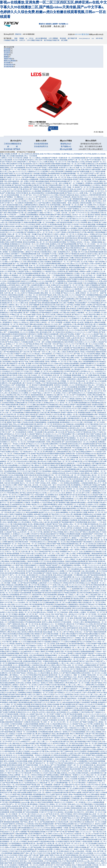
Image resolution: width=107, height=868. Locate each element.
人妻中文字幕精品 (99, 387)
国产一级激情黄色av (60, 281)
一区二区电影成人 (92, 720)
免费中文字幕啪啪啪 (50, 630)
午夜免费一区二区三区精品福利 (58, 612)
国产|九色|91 (65, 830)
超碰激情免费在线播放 (78, 503)
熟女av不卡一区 (99, 483)
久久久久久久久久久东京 (57, 493)
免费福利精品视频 (33, 706)
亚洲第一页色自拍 (85, 365)
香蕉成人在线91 (87, 767)
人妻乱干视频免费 (93, 828)
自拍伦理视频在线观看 (29, 379)
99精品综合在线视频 (52, 787)
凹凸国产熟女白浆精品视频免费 (36, 571)
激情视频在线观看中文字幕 (87, 413)
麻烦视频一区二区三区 (27, 614)
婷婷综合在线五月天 (75, 444)
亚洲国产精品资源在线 (38, 454)
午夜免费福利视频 (73, 266)
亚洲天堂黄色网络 (8, 520)
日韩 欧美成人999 (48, 530)
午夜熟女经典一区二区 (83, 381)
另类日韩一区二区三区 (80, 556)
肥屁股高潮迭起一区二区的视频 (52, 346)
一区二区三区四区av (51, 258)
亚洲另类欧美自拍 (73, 232)
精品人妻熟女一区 (69, 414)
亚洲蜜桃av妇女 (53, 495)
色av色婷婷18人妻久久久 (18, 536)
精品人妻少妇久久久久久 (84, 340)
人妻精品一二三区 (57, 483)
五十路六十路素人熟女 (74, 362)
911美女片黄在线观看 (56, 172)
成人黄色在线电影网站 (36, 193)
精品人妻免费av (7, 791)
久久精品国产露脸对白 (34, 434)
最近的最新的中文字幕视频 (46, 405)
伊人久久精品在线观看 (98, 172)
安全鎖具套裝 (8, 67)
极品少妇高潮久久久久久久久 (24, 489)
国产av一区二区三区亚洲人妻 (92, 270)
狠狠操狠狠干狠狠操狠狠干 (14, 722)
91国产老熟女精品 (83, 753)
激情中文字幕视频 (38, 397)
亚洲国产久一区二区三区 (31, 448)
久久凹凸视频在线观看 (29, 642)
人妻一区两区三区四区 (27, 181)
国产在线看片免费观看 (96, 507)
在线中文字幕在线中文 (39, 418)
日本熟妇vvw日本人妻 (79, 679)
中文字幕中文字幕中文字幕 (38, 458)
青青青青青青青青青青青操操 (90, 573)
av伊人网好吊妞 (64, 313)
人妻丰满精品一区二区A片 (94, 812)
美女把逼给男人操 (29, 164)
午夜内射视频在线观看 (25, 702)
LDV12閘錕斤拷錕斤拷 (35, 40)
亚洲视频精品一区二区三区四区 (22, 628)
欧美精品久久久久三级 (85, 687)
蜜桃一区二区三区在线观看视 (67, 387)
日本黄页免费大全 (63, 581)
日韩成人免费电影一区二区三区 (55, 362)
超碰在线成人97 (101, 187)
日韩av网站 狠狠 (50, 479)
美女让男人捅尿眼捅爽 (97, 407)
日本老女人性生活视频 (30, 226)
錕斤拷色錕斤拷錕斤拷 (52, 40)
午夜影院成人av (86, 749)
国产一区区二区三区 (31, 857)
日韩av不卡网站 (51, 816)
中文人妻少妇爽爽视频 (59, 266)
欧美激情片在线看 (32, 299)
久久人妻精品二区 (72, 559)
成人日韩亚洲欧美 (93, 213)
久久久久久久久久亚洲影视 (91, 301)
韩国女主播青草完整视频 (14, 242)
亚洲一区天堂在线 (66, 651)
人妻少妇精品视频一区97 (53, 209)
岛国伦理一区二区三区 (84, 260)
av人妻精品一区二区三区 (27, 718)
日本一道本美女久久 (20, 601)
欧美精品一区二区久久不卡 (57, 162)
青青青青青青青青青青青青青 (33, 367)
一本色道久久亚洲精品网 (14, 367)
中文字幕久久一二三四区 (52, 213)
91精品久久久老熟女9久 (21, 322)
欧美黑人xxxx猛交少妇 (69, 753)
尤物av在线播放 (97, 655)
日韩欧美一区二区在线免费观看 (85, 516)
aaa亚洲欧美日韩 (44, 307)
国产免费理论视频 (83, 172)
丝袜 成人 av (4, 311)
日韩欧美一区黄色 (89, 716)
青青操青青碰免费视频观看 (82, 857)
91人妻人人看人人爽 (9, 273)
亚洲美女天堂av (97, 201)
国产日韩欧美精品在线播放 (13, 473)
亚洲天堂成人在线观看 (23, 683)
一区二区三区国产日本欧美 (90, 181)
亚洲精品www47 (51, 657)
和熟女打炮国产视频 (26, 324)
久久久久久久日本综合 (42, 828)
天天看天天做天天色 (97, 477)
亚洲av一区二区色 (90, 193)
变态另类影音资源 (84, 520)
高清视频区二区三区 (63, 620)
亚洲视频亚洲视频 (93, 295)
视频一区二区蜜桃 (86, 205)
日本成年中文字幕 (29, 728)
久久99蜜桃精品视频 (95, 199)
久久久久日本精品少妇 (76, 330)
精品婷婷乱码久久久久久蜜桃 (91, 258)
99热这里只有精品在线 (67, 195)
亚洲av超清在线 (48, 432)
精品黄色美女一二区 (74, 360)
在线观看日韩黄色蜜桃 (46, 215)
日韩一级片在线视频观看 (33, 796)
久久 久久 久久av (20, 491)
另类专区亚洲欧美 (22, 193)
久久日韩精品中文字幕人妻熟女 (20, 277)
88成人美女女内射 (24, 544)
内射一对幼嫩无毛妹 (34, 234)
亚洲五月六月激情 (32, 358)
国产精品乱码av (70, 432)
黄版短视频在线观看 (59, 203)
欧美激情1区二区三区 (37, 791)
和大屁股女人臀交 (25, 777)
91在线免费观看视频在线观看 (54, 193)
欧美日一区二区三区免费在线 (87, 442)
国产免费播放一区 (10, 197)
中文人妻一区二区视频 (70, 185)
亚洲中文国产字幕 (17, 348)
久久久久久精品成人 (34, 354)
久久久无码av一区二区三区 (49, 653)
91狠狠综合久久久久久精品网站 (38, 172)
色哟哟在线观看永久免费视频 (51, 508)
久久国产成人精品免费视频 (49, 448)
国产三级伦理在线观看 (69, 442)
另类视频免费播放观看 (29, 254)
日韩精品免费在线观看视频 (52, 859)
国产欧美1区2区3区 (53, 814)
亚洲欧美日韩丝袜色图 (35, 632)
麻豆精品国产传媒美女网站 (17, 211)
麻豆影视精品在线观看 (97, 287)
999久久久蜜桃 (32, 450)
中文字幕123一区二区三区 (36, 687)
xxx (93, 38)
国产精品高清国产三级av (60, 728)
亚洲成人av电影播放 (77, 313)
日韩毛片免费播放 (66, 217)
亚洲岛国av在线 (33, 824)
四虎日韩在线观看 (19, 716)
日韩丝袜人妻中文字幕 (8, 606)
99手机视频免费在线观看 (33, 622)
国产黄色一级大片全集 (69, 859)
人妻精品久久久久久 (14, 538)
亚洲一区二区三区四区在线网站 (40, 266)
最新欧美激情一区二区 (72, 501)
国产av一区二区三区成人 (45, 232)
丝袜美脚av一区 (79, 565)
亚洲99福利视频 (55, 205)
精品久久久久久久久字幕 (55, 250)
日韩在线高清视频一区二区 (49, 759)
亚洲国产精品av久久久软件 (36, 657)
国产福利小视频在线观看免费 (96, 632)
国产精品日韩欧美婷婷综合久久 (74, 248)
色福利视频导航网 (11, 209)
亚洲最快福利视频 (17, 252)
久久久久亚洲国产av (34, 638)
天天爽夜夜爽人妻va (80, 575)
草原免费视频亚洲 (45, 516)
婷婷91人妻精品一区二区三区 (64, 234)
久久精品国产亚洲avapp (53, 389)
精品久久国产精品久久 (83, 816)
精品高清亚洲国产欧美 (77, 769)
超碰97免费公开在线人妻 (36, 315)
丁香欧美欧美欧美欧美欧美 (66, 816)
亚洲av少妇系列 (89, 518)
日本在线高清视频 (35, 270)
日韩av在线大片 (85, 591)
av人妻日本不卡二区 (48, 393)
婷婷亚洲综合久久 (24, 528)
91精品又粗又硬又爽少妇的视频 (67, 487)
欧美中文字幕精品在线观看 (31, 293)
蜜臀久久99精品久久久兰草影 (59, 849)
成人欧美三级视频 (83, 322)
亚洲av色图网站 (24, 187)
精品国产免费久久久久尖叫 (95, 326)
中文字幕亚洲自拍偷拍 (50, 383)
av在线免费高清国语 (59, 767)
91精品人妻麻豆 (40, 651)
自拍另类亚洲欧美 (22, 671)
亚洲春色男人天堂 (17, 526)
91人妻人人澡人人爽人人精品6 (56, 352)
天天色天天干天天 (14, 224)
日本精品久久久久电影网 (71, 289)
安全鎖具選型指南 (41, 144)
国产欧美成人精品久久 (13, 342)
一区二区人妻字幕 (66, 528)
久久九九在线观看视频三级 (47, 450)
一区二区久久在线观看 (92, 313)
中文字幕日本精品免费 (39, 364)
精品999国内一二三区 (95, 522)
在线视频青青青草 (35, 581)
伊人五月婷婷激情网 (99, 508)
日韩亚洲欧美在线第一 (42, 401)
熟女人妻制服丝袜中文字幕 (94, 528)
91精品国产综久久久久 (88, 536)
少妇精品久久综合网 (80, 226)
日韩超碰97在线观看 (82, 407)
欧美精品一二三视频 (57, 497)
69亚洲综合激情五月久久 (38, 542)
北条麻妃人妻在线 (84, 228)
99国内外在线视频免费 (51, 334)
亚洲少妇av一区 (17, 452)
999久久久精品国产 (99, 205)
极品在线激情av (39, 324)
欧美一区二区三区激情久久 (64, 675)
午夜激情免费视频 (51, 599)
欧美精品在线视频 (20, 467)
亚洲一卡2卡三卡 (77, 863)
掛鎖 (16, 38)
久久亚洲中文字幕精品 (43, 183)
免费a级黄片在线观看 (41, 514)
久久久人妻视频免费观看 (21, 665)
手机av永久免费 (18, 424)
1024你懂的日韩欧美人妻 (64, 842)
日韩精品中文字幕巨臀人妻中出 (61, 307)
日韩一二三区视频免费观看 (56, 275)
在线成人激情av (68, 794)
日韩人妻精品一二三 (64, 589)
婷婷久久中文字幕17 (7, 603)
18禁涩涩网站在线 (8, 416)
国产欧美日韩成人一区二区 (25, 769)
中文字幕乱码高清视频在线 (59, 268)
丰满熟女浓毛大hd (78, 211)
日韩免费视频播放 (32, 215)
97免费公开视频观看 (91, 285)
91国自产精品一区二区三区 (61, 461)
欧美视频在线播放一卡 (57, 559)
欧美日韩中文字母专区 (23, 416)
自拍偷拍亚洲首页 (26, 283)
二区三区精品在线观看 (93, 248)
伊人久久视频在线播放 (21, 820)
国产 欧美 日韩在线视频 (34, 573)
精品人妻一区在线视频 (48, 556)
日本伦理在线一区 (27, 244)
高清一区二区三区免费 (52, 291)
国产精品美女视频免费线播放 (38, 659)
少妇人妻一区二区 (42, 242)
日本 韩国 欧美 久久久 (44, 679)
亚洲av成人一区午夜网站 (96, 385)
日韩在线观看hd (101, 716)
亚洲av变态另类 (95, 624)
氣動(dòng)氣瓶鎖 (10, 61)
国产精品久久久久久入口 (75, 626)
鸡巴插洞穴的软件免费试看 (17, 695)
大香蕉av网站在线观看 (94, 395)
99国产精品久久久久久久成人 (73, 567)
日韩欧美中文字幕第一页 (74, 275)
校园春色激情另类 (80, 256)
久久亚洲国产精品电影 (88, 240)
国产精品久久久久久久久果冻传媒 (37, 444)
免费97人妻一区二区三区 (58, 177)
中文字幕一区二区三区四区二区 (89, 614)
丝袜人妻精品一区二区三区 (23, 612)
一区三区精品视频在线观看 (54, 467)
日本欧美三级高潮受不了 (56, 201)
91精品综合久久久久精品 (15, 456)
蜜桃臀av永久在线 (38, 430)
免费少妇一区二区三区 (64, 395)
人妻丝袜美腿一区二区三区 (70, 205)
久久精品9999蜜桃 (44, 673)
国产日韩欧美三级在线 (43, 414)
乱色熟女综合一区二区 (78, 326)
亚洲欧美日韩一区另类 (73, 454)
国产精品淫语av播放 (93, 315)
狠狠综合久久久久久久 (27, 246)
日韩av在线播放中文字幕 (23, 708)
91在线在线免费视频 (78, 732)
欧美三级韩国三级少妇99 (11, 818)
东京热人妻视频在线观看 (65, 391)
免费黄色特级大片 (48, 317)
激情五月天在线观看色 (19, 620)
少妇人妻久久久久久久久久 (17, 172)
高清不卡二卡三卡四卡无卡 (16, 463)
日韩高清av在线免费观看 (46, 710)
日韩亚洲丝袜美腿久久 (16, 222)
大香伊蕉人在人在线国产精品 (29, 714)
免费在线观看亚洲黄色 (70, 477)
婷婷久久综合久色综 (88, 550)
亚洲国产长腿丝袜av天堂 (40, 350)
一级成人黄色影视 (73, 203)
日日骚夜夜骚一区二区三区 (9, 324)
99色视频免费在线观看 (48, 569)
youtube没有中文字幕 (42, 279)
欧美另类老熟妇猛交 (12, 867)
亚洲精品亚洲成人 (36, 859)
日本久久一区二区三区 (88, 501)
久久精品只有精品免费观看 (44, 802)
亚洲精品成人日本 (92, 164)
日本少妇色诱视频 (20, 391)
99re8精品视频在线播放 (18, 561)
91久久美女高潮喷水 (24, 522)
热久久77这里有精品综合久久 (90, 338)
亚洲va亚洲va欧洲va (95, 599)
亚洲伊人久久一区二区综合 (61, 718)
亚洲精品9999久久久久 (51, 403)
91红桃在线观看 (36, 528)
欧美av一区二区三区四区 (47, 644)
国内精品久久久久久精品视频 (76, 597)
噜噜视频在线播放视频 (80, 199)
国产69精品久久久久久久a (13, 177)
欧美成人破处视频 (13, 250)
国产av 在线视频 (90, 411)
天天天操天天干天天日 (30, 644)
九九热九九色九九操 (47, 360)
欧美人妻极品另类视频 (98, 322)
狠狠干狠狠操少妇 (45, 228)
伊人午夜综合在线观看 (43, 164)
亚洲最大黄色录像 (65, 211)
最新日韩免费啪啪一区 (39, 460)
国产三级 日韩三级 (26, 352)
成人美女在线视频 (38, 283)
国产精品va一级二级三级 (69, 373)
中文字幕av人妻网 (76, 301)
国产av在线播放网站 (68, 299)
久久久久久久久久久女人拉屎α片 (49, 753)
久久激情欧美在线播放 (78, 657)
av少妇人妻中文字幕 (90, 569)
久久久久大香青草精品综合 (78, 385)
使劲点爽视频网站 (62, 512)
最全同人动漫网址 (84, 677)
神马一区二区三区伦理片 (71, 722)
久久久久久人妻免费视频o (23, 699)
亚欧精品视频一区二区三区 (57, 542)
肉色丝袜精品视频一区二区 (16, 195)
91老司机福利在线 (85, 630)
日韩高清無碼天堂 (48, 270)
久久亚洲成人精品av (82, 234)
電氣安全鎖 (8, 59)
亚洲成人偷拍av (23, 855)
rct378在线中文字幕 (98, 834)
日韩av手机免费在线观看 (15, 436)
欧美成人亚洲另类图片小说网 (60, 338)
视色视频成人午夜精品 (37, 804)
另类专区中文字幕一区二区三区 (68, 630)
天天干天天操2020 (43, 456)
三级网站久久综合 (6, 158)
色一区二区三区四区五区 (95, 728)
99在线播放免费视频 (52, 847)
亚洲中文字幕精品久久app (65, 450)
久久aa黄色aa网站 (81, 499)
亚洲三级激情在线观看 (73, 563)
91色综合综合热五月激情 (24, 461)
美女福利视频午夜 (38, 593)
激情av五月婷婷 (93, 222)
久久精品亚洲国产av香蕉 (36, 787)
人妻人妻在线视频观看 (17, 168)
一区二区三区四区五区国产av (86, 174)
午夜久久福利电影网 (31, 348)
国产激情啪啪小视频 (63, 503)
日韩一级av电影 (58, 706)
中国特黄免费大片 (23, 859)
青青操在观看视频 (13, 554)
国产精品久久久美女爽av (78, 830)
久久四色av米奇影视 (85, 162)
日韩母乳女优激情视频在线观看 (19, 217)
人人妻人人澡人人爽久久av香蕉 (65, 554)
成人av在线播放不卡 (77, 796)
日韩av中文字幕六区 (23, 395)
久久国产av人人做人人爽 (72, 736)
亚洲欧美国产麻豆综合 (95, 166)
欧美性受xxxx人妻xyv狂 (67, 168)
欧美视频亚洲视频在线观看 (56, 454)
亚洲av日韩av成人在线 (60, 295)
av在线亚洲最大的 (45, 591)
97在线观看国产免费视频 (89, 702)
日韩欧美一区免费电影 (32, 503)
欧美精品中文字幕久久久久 (97, 589)
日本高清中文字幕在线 (45, 526)
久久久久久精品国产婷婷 (77, 295)
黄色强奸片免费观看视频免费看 (43, 385)
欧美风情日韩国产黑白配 (28, 785)
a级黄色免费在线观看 (31, 616)
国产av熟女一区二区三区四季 (46, 481)
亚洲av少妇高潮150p (52, 751)
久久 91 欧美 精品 (50, 416)
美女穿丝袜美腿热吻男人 (77, 644)
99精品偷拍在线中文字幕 (36, 289)
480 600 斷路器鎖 (41, 38)
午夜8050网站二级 (43, 379)
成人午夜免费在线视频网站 (39, 248)
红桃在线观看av (48, 330)
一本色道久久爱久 (78, 622)
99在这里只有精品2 (87, 738)
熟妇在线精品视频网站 (33, 557)
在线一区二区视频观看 (44, 785)
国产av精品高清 (12, 528)
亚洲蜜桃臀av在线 (70, 172)
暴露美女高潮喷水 (87, 581)
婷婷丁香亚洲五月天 (91, 330)
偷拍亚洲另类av (70, 336)
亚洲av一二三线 (57, 411)
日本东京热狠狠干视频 (94, 644)
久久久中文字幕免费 (80, 222)
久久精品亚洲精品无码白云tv (64, 638)
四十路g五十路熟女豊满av (46, 546)
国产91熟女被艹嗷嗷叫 (37, 855)
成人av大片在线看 (11, 268)
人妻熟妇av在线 (99, 346)
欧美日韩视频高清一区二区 (69, 787)
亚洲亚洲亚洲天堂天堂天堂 (68, 495)
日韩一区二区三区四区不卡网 (91, 426)
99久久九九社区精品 (28, 224)
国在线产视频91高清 (44, 538)
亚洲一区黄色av (88, 399)
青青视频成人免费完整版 (8, 702)
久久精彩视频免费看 (37, 479)
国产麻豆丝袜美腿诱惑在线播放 (46, 577)
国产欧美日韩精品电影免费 (95, 585)
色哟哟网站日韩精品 (97, 487)
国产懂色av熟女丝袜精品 (63, 215)
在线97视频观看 (34, 305)
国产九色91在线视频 (93, 158)
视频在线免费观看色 (31, 222)
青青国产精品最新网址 (35, 211)
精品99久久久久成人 (51, 324)
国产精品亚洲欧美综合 (78, 348)
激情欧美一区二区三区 (73, 493)
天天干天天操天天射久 (27, 554)
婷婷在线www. (64, 810)
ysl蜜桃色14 (83, 271)
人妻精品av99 (7, 275)
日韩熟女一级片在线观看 (96, 262)
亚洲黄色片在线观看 (23, 704)
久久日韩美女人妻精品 (99, 185)
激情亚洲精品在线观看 (16, 295)
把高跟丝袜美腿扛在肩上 (15, 205)
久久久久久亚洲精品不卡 (73, 318)
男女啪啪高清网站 (48, 798)
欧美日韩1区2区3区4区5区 (56, 489)
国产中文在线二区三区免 (79, 262)
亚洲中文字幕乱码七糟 (24, 175)
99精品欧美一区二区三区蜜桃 (21, 326)
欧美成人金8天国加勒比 (59, 712)
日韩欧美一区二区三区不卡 (89, 293)
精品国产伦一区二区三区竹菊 (85, 187)
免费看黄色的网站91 (31, 205)
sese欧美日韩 (75, 338)
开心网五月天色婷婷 (51, 297)
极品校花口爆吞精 (94, 215)
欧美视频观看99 (51, 326)
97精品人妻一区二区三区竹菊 (17, 234)
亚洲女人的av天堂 (10, 248)
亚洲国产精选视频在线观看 (44, 769)
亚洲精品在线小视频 (50, 681)
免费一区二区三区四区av (84, 168)
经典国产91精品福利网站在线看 (80, 405)
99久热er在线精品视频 (88, 224)
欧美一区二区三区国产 (47, 714)
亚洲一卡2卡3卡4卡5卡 (79, 213)
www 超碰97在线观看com (53, 397)
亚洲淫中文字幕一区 (63, 569)
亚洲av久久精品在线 (85, 587)
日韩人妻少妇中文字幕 (86, 855)
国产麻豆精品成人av (50, 761)
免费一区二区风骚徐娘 (35, 336)
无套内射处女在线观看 (17, 358)
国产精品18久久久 (57, 318)
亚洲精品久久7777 (46, 585)
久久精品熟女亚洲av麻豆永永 (40, 665)
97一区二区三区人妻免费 (17, 557)
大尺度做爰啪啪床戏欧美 (74, 401)
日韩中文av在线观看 (73, 510)
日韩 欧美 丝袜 (21, 318)
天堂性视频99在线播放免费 (36, 442)
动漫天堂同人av (44, 299)
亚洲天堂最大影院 (14, 746)
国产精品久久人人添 (79, 315)
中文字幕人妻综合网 (92, 489)
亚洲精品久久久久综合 (36, 387)
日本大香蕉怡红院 (9, 599)
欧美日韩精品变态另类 (48, 305)
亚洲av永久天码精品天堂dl (17, 307)
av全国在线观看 (57, 591)
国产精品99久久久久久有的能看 (91, 379)
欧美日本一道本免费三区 (17, 166)
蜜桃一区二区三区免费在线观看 (72, 716)
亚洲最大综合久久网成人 (40, 428)
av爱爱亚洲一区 (29, 579)
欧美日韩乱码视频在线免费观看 (52, 328)
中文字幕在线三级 (40, 250)
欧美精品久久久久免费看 (20, 393)
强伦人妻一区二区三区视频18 (10, 591)
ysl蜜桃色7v (15, 685)
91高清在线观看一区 (67, 407)
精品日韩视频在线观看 (74, 542)
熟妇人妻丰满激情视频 (78, 742)
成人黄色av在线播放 (44, 262)
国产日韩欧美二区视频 (37, 189)
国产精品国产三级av (70, 467)
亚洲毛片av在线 (34, 230)
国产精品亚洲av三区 (47, 230)
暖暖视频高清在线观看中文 (17, 663)
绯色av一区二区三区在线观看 (58, 740)
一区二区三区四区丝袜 (62, 475)
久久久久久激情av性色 (20, 303)
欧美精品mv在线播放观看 (30, 179)
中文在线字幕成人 (11, 693)
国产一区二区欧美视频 (20, 264)
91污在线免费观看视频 (73, 207)
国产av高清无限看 (89, 693)
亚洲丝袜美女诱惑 (96, 446)
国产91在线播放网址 (79, 395)
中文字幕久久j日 (55, 518)
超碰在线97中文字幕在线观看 (53, 601)
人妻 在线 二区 (66, 213)
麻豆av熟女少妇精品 (62, 405)
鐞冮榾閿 (64, 40)
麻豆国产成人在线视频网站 (11, 679)
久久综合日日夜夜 (97, 344)
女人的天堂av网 (57, 414)
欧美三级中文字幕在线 (14, 191)
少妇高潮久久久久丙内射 (77, 646)
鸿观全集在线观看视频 (62, 798)
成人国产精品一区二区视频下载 (94, 275)
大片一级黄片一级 (76, 849)
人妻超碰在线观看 (87, 483)
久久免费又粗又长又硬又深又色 (76, 236)
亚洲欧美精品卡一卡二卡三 (61, 262)
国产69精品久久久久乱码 (33, 530)
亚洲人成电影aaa (53, 458)
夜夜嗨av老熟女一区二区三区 (71, 659)
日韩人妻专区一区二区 (84, 336)
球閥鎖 (22, 38)
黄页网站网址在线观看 (42, 497)
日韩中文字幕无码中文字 (63, 530)
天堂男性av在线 (37, 522)
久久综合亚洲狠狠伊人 (67, 759)
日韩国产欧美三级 (80, 391)
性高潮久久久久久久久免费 (86, 342)
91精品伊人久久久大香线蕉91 (64, 802)
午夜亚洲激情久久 (42, 246)
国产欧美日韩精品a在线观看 (64, 824)
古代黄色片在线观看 (70, 777)
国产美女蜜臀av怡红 (20, 706)
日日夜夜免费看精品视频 (52, 264)
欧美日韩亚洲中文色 (61, 330)
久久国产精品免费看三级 (17, 313)
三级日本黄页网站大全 (66, 781)
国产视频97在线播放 (87, 722)
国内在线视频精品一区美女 (56, 460)
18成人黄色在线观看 (88, 571)
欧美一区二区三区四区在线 (14, 569)
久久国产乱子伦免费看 (41, 628)
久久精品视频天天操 (32, 446)
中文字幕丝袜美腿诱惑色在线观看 (54, 309)
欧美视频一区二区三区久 (96, 191)
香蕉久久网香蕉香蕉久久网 (70, 379)
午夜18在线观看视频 (90, 283)
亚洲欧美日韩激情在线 (91, 524)
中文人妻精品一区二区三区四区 (56, 804)
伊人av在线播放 (100, 710)
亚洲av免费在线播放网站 (75, 746)
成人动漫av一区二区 (67, 726)
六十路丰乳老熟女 (85, 712)
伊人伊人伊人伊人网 (80, 217)
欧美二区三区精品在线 (32, 569)
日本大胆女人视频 (14, 501)
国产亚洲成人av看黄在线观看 (49, 168)
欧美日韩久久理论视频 (52, 726)
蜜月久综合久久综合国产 (71, 224)
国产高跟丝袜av (83, 859)
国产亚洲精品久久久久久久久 (42, 221)
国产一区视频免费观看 (11, 332)
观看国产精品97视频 (14, 422)
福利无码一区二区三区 (45, 424)
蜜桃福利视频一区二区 (79, 375)
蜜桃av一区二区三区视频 (61, 221)
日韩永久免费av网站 (28, 667)
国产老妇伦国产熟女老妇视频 (22, 185)
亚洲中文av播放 (47, 622)
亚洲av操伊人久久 (74, 804)
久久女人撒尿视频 (35, 328)
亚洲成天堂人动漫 (79, 230)
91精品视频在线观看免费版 (41, 863)
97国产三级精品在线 (14, 624)
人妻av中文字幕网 (100, 700)
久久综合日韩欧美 (13, 418)
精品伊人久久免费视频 (29, 281)
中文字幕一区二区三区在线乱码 (67, 416)
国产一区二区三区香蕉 (75, 771)
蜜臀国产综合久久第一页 (90, 250)
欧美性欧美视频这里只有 (64, 166)
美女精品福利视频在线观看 (51, 463)
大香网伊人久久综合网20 (60, 538)
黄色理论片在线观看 (61, 385)
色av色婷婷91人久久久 (94, 718)
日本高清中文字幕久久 (36, 403)
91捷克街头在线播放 (41, 170)
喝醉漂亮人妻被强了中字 (93, 465)
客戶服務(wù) (66, 146)
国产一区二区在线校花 (62, 796)
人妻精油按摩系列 (62, 452)
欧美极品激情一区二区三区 (27, 518)
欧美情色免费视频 (10, 175)
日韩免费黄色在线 (30, 420)
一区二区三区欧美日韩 (17, 571)
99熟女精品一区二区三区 (29, 477)
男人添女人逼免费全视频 (8, 522)
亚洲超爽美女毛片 (64, 252)
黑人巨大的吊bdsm (67, 834)
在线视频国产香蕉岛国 (47, 320)
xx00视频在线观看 (90, 665)
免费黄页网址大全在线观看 (89, 350)
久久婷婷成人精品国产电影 (19, 650)
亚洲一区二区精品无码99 (57, 332)
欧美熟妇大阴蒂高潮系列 (21, 479)
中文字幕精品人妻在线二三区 (76, 242)
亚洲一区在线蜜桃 (43, 254)
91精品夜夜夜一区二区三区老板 (69, 573)
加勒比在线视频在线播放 (77, 268)
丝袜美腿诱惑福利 (54, 174)
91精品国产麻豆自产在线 (20, 362)
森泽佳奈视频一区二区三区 (59, 491)
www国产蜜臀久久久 (15, 262)
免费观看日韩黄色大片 (29, 538)
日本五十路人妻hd (67, 264)
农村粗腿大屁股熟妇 (40, 174)
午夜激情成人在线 (29, 183)
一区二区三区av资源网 (51, 211)
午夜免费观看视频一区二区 (64, 783)
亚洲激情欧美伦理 (70, 687)
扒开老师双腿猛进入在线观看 (48, 313)
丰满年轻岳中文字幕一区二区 (54, 236)
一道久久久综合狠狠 (70, 779)
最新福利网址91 (63, 383)
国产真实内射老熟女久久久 (49, 365)
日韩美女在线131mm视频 (78, 221)
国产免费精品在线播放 (54, 187)
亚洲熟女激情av (55, 299)
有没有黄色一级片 (64, 720)
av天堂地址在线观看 (18, 618)
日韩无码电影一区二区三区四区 (94, 422)
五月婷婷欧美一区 (79, 528)
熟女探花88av (29, 160)
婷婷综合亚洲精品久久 (23, 520)
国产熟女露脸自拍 (67, 389)
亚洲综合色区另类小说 (86, 177)
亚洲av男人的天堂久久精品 (41, 712)
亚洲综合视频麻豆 (30, 565)
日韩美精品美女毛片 (67, 840)
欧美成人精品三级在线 (27, 414)
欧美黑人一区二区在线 (43, 411)
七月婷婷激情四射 (58, 238)
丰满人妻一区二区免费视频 (62, 375)
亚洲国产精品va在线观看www (96, 348)
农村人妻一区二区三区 (57, 175)
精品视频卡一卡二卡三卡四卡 (42, 597)
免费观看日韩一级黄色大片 (47, 219)
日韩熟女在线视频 (81, 667)
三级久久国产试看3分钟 (21, 791)
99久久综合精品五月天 (17, 299)
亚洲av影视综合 (71, 309)
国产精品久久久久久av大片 (66, 344)
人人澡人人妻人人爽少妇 (88, 526)
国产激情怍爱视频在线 (38, 187)
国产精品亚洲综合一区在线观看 (75, 699)
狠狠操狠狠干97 (31, 747)
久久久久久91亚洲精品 (27, 332)
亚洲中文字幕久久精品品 (38, 322)
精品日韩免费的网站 (51, 595)
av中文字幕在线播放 (88, 207)
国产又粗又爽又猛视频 (96, 734)
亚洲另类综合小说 (59, 424)
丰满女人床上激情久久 (35, 695)
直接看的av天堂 (55, 244)
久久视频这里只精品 (11, 401)
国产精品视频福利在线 (11, 352)
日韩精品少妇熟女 (16, 448)
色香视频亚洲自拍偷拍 (60, 606)
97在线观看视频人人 (23, 309)
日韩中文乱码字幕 (78, 608)
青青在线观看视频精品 (89, 420)
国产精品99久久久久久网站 (49, 195)
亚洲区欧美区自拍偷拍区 (18, 556)
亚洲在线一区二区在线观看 (46, 356)
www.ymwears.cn (84, 38)
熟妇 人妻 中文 (31, 853)
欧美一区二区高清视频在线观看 (75, 158)
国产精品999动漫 (92, 561)
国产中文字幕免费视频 (43, 471)
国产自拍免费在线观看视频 (52, 845)
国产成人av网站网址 (55, 287)
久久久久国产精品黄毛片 (24, 174)
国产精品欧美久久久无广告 (61, 507)
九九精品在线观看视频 (75, 277)
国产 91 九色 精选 (86, 289)
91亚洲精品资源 (91, 393)
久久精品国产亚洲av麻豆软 (84, 356)
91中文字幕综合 (18, 508)
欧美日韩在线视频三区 (8, 389)
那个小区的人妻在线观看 (8, 763)
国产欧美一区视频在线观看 (45, 661)
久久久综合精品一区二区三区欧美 (26, 603)
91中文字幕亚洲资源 (91, 424)
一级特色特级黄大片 (21, 328)
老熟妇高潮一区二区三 (47, 783)
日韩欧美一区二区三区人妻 (20, 814)
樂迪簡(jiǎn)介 (66, 144)
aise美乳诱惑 (22, 209)
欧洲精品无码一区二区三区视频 (79, 683)
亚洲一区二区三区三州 (23, 389)
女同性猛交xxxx (25, 418)
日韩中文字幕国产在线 (98, 520)
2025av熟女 (55, 552)
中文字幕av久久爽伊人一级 (73, 328)
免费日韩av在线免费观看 (57, 246)
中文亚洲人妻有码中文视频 (78, 512)
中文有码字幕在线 (70, 371)
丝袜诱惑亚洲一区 (55, 399)
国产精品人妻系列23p (50, 781)
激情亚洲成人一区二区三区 (80, 446)
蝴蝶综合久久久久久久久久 (26, 197)
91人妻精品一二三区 (76, 538)
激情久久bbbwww (54, 834)
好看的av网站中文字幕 (58, 665)
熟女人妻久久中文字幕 (64, 479)
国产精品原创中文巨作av (89, 818)
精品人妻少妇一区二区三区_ (97, 475)
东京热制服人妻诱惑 (53, 651)
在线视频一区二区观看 (51, 499)
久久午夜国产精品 (35, 393)
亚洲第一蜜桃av (93, 317)
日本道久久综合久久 (80, 695)
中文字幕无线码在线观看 (64, 191)
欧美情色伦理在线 (89, 277)
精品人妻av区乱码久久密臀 (42, 461)
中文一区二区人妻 (87, 397)
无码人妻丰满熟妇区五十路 (48, 226)
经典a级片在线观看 (62, 710)
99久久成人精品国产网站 (14, 610)
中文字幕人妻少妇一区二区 (17, 720)
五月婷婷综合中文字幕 (16, 796)
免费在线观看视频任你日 (82, 403)
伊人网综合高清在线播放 (8, 634)
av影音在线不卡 (50, 865)
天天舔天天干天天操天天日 (23, 371)
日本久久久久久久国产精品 (17, 330)
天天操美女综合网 (95, 189)
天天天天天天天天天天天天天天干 (66, 409)
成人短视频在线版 (24, 757)
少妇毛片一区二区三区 (79, 215)
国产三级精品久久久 (98, 712)
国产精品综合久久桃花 (97, 708)
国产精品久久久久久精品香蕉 (33, 256)
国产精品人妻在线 (26, 493)
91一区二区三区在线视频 (94, 616)
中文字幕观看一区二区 (43, 318)
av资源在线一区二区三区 (82, 834)
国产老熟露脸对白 (30, 232)
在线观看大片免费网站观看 (19, 865)
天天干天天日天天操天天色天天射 (90, 458)
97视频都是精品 (72, 604)
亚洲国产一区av (80, 334)
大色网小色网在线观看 (36, 362)
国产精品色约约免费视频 (34, 166)
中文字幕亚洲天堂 (48, 796)
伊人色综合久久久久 (50, 434)
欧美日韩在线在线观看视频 (9, 187)
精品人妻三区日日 (100, 254)
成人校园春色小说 (50, 395)
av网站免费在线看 (65, 448)
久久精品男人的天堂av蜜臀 (17, 287)
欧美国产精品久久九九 (23, 736)
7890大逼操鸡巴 (47, 354)
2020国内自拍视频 (16, 724)
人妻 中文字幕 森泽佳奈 (21, 189)
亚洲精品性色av (31, 356)
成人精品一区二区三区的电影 (21, 636)
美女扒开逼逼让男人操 (36, 779)
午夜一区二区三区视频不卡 (54, 708)
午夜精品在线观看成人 (67, 499)
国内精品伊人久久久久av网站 (77, 317)
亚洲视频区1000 (65, 552)
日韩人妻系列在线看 (30, 262)
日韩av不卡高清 (48, 695)
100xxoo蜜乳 (65, 655)
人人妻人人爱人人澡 (48, 620)
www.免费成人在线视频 (40, 158)
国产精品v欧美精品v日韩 (35, 344)
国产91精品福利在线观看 (36, 467)
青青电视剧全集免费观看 (33, 377)
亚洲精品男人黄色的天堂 (71, 197)
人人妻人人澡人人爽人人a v (27, 440)
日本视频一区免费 (29, 577)
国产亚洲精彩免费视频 (64, 465)
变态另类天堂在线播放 (84, 593)
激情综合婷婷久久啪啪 (94, 618)
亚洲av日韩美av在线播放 (23, 397)
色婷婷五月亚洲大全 (87, 254)
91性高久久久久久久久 (38, 814)
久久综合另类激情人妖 (48, 503)
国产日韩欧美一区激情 (56, 158)
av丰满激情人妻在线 (70, 322)
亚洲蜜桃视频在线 (57, 342)
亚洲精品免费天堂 (21, 403)
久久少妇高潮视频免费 (58, 279)
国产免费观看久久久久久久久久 (19, 550)
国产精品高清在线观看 (74, 714)
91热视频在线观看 (27, 342)
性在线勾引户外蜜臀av (34, 383)
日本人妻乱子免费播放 (66, 303)
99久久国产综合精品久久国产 (25, 279)
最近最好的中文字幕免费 (98, 671)
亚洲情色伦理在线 (6, 301)
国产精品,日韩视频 (74, 305)
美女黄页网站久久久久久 (92, 383)
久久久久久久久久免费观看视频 (90, 209)
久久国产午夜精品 (60, 232)
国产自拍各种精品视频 (14, 808)
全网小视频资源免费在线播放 (57, 418)
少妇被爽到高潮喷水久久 (88, 364)
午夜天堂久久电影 (63, 791)
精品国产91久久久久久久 (47, 512)
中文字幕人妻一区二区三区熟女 (73, 411)
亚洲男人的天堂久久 (42, 224)
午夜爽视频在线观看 (32, 320)
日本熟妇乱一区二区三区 (36, 209)
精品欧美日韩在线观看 (10, 373)
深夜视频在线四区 (73, 418)
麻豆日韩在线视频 (65, 377)
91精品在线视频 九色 (11, 749)
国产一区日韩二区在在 (42, 614)
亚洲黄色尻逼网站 (83, 309)
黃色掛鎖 (63, 38)
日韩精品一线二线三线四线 (84, 638)
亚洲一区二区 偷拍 (31, 456)
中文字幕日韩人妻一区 (83, 344)
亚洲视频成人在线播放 (30, 753)
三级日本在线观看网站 (80, 377)
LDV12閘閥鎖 (53, 38)
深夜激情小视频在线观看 (39, 260)
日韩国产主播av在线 (24, 485)
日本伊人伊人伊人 (6, 189)
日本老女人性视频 (49, 367)
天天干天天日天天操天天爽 (26, 471)
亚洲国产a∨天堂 (61, 714)
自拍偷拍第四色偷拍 (91, 798)
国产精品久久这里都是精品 (22, 677)
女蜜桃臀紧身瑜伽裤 (7, 399)
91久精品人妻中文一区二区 (38, 201)
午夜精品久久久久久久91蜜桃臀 (51, 548)
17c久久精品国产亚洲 (62, 270)
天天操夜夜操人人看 (98, 389)
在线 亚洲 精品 (83, 436)
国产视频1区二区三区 (36, 264)
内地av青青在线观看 (20, 793)
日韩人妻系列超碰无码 (11, 181)
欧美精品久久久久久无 (23, 350)
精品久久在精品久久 (82, 195)
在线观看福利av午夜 (48, 191)
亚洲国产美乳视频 (60, 526)
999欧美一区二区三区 (54, 818)
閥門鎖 (6, 55)
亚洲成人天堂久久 (27, 170)
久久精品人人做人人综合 (82, 273)
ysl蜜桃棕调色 (96, 493)
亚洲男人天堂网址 (87, 305)
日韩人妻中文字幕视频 (39, 736)
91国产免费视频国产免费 (20, 266)
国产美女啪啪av (36, 550)
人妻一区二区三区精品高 (78, 475)
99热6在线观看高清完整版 (57, 242)
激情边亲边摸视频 (49, 166)
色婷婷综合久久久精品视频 (32, 191)
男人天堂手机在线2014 (79, 546)
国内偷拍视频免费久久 (81, 671)
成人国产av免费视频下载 (21, 832)
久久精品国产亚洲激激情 (45, 311)
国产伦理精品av (60, 693)
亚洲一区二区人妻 (51, 387)
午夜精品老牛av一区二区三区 (32, 452)
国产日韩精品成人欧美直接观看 (49, 373)
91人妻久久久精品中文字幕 (95, 268)
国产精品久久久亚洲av (40, 493)
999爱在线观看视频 (83, 554)
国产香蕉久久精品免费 (87, 532)
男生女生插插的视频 (60, 160)
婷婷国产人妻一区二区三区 (77, 160)
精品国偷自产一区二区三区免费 (89, 779)
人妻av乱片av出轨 (72, 526)
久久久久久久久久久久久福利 (10, 849)
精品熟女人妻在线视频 (65, 812)
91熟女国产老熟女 (76, 270)
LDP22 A (22, 40)
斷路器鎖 (7, 51)
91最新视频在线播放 (53, 407)
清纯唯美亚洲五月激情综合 (56, 563)
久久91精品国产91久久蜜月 (35, 716)
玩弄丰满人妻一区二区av (12, 293)
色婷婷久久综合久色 (80, 191)
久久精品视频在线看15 (95, 236)
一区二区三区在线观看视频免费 (52, 438)
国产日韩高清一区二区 (52, 840)
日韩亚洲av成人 (32, 673)
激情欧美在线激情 (58, 561)
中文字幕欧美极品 (94, 303)
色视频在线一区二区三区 (87, 540)
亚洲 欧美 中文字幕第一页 (95, 320)
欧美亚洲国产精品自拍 (90, 328)
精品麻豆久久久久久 (34, 346)
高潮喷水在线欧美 (59, 207)
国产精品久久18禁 (94, 377)
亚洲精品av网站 (76, 603)
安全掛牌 (7, 63)
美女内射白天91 (79, 812)
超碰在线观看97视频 (91, 867)
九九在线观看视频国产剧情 (29, 228)
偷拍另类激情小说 (70, 342)
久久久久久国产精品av (82, 264)
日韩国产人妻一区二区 (74, 765)
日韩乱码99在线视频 (59, 228)
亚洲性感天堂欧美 (73, 352)
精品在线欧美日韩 (33, 207)
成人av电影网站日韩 (56, 371)
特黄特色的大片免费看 (35, 334)
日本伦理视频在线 (90, 456)
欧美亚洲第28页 (64, 189)
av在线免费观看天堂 (31, 669)
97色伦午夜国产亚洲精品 (70, 209)
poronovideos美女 (8, 354)
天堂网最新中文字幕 (80, 166)
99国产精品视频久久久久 (44, 744)
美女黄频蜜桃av (76, 485)
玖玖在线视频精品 (93, 221)
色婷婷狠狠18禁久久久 (80, 589)
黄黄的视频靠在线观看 (59, 164)
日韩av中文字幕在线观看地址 (48, 348)
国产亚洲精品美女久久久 (77, 393)
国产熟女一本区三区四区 (31, 808)
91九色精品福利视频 (39, 563)
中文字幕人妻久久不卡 (66, 761)
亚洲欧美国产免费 (15, 311)
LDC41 (31, 38)
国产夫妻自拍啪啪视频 (30, 812)
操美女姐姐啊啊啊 (32, 512)
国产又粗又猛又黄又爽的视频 (69, 365)
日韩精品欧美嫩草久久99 (22, 454)
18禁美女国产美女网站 (67, 334)
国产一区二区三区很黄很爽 (69, 458)
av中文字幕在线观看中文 (91, 461)
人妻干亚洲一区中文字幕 (77, 320)
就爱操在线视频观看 (68, 544)
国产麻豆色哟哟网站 (30, 540)
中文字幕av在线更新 (93, 724)
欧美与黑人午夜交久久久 (17, 512)
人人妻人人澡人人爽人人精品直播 (85, 595)
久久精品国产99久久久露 (47, 749)
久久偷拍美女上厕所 (43, 440)
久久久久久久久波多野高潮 (63, 695)
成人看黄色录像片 (41, 667)
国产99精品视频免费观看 (34, 618)
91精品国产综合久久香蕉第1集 (55, 271)
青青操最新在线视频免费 (50, 303)
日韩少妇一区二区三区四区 (74, 497)
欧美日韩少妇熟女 (32, 168)
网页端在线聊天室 (84, 238)
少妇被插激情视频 (53, 422)
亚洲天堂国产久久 (39, 702)
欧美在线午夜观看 (51, 593)
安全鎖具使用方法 (41, 146)
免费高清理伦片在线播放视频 (61, 863)
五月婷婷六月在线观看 (44, 697)
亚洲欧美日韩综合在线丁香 (34, 722)
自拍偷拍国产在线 (35, 303)
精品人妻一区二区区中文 (50, 377)
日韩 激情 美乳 (47, 369)
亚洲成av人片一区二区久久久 (16, 344)
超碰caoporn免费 (18, 338)
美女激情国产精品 (63, 326)
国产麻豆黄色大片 (48, 234)
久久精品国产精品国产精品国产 (48, 565)
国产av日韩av (86, 493)
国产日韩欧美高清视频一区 (52, 634)
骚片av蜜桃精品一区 (15, 183)
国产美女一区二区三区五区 (48, 273)
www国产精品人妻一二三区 (19, 458)
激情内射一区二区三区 (95, 217)
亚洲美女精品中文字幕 (20, 581)
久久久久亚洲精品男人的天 (9, 640)
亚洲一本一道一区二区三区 (53, 722)
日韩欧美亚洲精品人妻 (18, 219)
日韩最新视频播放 (84, 185)
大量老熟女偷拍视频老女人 (19, 626)
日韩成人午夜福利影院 (87, 352)
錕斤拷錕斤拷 (72, 38)
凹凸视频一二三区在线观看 (30, 759)
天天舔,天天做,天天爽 (25, 763)
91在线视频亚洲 (31, 409)
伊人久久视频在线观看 (22, 495)
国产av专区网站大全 (83, 371)
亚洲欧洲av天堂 (44, 205)
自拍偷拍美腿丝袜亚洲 (11, 246)
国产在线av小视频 (33, 838)
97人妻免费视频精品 (66, 565)
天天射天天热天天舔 (75, 697)
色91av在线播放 (71, 228)
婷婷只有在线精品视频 (83, 299)
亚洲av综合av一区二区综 (40, 636)
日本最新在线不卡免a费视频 (86, 175)
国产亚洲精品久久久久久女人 (88, 409)
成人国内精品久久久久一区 (81, 369)
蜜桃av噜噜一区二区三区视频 (50, 293)
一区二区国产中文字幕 (66, 610)
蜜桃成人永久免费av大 (92, 473)
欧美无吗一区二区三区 (98, 228)
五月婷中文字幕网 (43, 685)
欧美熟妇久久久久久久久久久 (76, 332)
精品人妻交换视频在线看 (63, 661)
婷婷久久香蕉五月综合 (71, 532)
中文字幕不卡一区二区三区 (72, 700)
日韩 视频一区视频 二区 (12, 583)
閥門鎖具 (17, 149)
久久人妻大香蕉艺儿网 (82, 781)
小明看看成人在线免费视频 (94, 183)
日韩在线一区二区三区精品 (75, 489)
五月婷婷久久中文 (63, 219)
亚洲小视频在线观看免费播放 (76, 246)
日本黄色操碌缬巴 (37, 499)
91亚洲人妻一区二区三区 (72, 346)
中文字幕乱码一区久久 (84, 508)
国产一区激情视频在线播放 (73, 601)
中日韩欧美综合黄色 (15, 540)
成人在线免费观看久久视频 (34, 213)
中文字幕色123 (10, 318)
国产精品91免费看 (75, 793)
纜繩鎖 (6, 57)
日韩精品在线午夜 (45, 552)
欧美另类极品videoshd (92, 279)
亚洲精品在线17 (64, 258)
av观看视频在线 (20, 356)
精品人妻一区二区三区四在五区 (86, 544)
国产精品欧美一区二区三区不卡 (21, 381)
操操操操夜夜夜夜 (37, 395)
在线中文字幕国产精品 (62, 358)
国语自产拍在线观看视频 (23, 593)
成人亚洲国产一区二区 (64, 556)
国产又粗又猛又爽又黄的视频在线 (48, 413)
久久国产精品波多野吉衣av (16, 297)
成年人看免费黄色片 (45, 734)
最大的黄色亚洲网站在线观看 (15, 573)
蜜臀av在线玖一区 (8, 240)
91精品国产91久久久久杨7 (63, 199)
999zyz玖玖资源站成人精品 (75, 473)
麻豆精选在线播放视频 (35, 601)
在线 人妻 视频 (86, 201)
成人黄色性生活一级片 (16, 238)
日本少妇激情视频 (61, 317)
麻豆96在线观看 (75, 426)
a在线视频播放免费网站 (54, 567)
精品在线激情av (75, 581)
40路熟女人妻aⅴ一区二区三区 (18, 305)
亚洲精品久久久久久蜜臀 (27, 405)
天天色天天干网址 (22, 230)
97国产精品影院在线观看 (64, 222)
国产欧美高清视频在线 (70, 855)
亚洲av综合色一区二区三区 (88, 628)
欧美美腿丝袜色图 (56, 224)
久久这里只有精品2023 (54, 197)
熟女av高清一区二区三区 (98, 309)
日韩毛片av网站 (54, 217)
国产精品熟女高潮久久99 (51, 528)
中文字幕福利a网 (100, 604)
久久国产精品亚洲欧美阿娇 (9, 783)
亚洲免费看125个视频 (85, 387)
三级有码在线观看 (19, 409)
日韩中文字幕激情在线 (72, 254)
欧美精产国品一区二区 (65, 226)
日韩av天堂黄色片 (96, 264)
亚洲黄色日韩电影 (51, 189)
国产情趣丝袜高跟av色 (65, 838)
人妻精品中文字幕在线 (32, 252)
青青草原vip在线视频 (40, 640)
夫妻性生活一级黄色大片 (40, 683)
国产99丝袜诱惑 (41, 197)
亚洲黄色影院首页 (76, 808)
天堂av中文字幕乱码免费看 (67, 861)
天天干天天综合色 (54, 469)
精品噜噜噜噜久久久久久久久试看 (71, 422)
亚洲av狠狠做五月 (36, 634)
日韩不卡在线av (50, 826)
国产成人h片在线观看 (32, 360)
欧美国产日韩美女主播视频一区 (83, 179)
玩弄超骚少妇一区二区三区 (91, 603)
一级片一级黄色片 (8, 469)
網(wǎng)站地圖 (66, 149)
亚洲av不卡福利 (71, 175)
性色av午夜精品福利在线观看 (82, 865)
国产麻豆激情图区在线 (94, 230)
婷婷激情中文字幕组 (71, 471)
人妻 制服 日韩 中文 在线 (79, 252)
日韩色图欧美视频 (13, 653)
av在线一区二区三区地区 (75, 665)
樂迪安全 (18, 34)
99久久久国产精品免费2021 (42, 203)
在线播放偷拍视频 (29, 661)
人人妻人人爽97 (9, 659)
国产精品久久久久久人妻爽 (38, 162)
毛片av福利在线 (32, 219)
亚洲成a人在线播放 (50, 487)
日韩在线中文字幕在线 (86, 604)
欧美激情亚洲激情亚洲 (41, 268)
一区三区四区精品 (6, 256)
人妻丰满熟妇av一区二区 (26, 507)
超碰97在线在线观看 (67, 291)
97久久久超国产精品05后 (54, 794)
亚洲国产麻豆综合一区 (58, 853)
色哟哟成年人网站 (52, 677)
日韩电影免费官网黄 (55, 185)
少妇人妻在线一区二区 (92, 460)
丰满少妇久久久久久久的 (11, 228)
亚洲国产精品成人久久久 (34, 505)
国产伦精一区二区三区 (81, 354)
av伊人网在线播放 (93, 794)
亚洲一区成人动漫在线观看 (73, 283)
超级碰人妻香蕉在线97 (35, 761)
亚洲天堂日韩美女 (29, 473)
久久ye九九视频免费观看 (46, 603)
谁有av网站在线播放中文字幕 (12, 164)
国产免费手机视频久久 (30, 177)
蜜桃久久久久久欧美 (18, 365)
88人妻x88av (31, 318)
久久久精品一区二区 (31, 199)
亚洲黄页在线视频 (16, 812)
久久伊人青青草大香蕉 (42, 244)
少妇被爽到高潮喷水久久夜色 (40, 285)
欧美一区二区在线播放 (46, 358)
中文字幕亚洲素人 (80, 783)
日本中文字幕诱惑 (62, 536)
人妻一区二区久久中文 (94, 391)
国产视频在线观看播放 (56, 501)
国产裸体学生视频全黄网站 (30, 591)
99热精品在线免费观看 (71, 364)
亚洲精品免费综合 (62, 320)
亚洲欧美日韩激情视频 (25, 203)
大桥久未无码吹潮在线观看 (41, 277)
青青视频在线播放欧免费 (82, 389)
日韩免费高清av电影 (58, 440)
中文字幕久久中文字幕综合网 (21, 773)
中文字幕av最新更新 (87, 232)
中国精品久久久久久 (87, 757)
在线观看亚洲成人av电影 (49, 252)
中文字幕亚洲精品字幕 (33, 675)
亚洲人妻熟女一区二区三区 (39, 217)
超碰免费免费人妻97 (19, 383)
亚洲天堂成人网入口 (91, 324)
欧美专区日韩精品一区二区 (62, 744)
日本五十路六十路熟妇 (17, 360)
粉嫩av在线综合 (76, 258)
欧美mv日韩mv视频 (18, 530)
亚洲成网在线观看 (38, 389)
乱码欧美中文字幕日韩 (40, 185)
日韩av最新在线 (72, 162)
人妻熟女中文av (20, 236)
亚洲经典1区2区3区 (75, 740)
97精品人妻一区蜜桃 (73, 738)
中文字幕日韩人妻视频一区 (22, 158)
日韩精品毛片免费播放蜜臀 (40, 700)
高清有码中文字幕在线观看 (63, 179)
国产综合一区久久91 (33, 195)
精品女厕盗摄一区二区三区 (52, 632)
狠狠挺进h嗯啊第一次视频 (60, 828)
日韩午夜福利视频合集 (8, 732)
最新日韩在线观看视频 (60, 646)
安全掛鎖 (7, 49)
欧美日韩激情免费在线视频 (93, 497)
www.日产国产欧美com (17, 317)
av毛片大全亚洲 (50, 315)
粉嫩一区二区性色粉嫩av (47, 222)
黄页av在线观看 (32, 307)
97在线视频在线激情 (14, 281)
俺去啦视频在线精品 (42, 181)
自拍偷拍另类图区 (8, 403)
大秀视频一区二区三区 (41, 371)
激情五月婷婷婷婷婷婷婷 (58, 757)
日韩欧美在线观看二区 (87, 203)
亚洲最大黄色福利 (82, 773)
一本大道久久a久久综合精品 (52, 520)
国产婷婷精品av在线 (42, 849)
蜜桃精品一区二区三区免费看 (22, 275)
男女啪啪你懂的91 (60, 604)
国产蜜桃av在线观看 (91, 311)
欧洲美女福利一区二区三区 (11, 516)
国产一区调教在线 (32, 313)
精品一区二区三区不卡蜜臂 (76, 164)
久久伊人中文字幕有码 (63, 546)
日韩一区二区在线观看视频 (14, 413)
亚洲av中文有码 (72, 177)
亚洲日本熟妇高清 (78, 465)
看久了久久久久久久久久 (89, 197)
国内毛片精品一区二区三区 (35, 236)
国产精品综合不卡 (39, 763)
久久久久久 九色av (77, 552)
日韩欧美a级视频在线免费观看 (75, 561)
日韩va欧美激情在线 (63, 367)
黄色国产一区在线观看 (23, 740)
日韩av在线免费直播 (17, 691)
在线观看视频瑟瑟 (57, 836)
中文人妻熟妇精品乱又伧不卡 (70, 240)
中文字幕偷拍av (98, 289)
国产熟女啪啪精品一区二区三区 (74, 438)
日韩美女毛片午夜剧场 (89, 469)
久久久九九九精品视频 (16, 232)
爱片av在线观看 (64, 348)
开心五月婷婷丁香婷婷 (97, 730)
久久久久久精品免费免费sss (84, 577)
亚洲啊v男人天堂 (6, 383)
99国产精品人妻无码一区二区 (30, 822)
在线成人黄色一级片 (49, 485)
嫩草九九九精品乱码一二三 (70, 463)
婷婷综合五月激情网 (94, 810)
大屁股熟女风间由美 (58, 473)
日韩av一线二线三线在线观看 (59, 301)
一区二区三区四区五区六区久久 (74, 836)
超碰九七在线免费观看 (33, 438)
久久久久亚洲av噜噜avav (54, 289)
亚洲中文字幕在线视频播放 (83, 610)
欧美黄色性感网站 (31, 238)
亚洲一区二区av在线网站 (15, 546)
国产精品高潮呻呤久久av (70, 763)
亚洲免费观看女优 (8, 708)
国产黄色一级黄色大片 (41, 399)
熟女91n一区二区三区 (19, 442)
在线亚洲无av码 (43, 177)
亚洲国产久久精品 (20, 354)
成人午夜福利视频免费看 (78, 430)
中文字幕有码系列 (55, 350)
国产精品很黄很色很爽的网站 (59, 426)
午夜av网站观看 (78, 324)
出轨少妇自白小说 (91, 211)
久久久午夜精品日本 (55, 583)
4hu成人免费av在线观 (9, 826)
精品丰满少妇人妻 (46, 207)
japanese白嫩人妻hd (28, 802)
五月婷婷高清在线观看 (19, 258)
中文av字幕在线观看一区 (39, 495)
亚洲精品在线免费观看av (72, 483)
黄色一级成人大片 (19, 407)
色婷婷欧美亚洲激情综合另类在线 (50, 436)
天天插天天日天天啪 (52, 381)
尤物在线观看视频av (25, 608)
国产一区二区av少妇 (22, 240)
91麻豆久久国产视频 (51, 256)
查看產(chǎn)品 (53, 129)
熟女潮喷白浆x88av (40, 612)
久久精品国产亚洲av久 (23, 271)
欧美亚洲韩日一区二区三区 (91, 673)
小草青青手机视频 (92, 503)
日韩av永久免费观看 (15, 753)
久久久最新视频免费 (76, 710)
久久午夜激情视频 (16, 810)
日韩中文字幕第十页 (89, 806)
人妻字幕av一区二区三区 (50, 340)
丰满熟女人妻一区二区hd (18, 315)
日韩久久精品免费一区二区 (63, 230)
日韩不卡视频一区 (68, 187)
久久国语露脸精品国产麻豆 (81, 826)
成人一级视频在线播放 (95, 242)
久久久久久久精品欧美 (16, 377)
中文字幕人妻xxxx (6, 338)
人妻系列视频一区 (81, 726)
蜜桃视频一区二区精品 (35, 330)
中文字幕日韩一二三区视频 (16, 215)
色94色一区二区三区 (67, 403)
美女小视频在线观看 (36, 671)
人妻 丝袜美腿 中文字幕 (72, 170)
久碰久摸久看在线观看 (11, 483)
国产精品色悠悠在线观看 (15, 616)
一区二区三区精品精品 (59, 277)
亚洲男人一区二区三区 (87, 845)
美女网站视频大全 (49, 452)
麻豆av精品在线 (84, 559)
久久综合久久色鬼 (23, 648)
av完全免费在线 (61, 746)
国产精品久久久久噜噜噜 (60, 579)
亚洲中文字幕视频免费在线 (33, 487)
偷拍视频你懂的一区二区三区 (83, 481)
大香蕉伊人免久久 (60, 738)
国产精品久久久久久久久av (78, 219)
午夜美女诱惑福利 (6, 655)
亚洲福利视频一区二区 (23, 385)
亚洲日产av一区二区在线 (35, 391)
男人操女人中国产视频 (60, 697)
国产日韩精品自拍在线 (56, 170)
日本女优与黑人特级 (63, 485)
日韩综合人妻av (20, 771)
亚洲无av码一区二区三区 (86, 373)
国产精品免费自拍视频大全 (91, 634)
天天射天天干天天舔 (95, 620)
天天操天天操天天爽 (49, 773)
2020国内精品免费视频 (56, 260)
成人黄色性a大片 (56, 673)
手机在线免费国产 (81, 303)
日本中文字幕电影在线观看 (9, 714)
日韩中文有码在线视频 (80, 814)
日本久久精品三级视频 (57, 540)
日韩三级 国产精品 (57, 614)
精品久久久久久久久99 (46, 199)
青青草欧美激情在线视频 (58, 181)
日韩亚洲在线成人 (66, 671)
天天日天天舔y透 (19, 160)
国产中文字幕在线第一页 (95, 160)
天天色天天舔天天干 (98, 299)
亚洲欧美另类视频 (55, 659)
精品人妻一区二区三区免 (30, 624)
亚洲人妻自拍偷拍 (70, 260)
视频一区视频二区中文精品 (94, 479)
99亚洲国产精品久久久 (48, 746)
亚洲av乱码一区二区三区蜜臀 (90, 440)
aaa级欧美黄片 (18, 256)
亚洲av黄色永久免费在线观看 (91, 170)
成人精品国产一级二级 (33, 317)
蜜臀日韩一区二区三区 (61, 669)
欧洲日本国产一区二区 (94, 256)
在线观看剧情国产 (87, 534)
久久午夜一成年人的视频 (60, 183)
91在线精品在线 (47, 550)
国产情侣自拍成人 (86, 463)
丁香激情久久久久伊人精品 (9, 689)
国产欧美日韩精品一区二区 (35, 297)
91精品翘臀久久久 (77, 311)
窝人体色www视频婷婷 (43, 728)
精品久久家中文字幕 (44, 238)
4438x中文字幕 (10, 563)
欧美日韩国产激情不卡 (8, 174)
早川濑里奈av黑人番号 (19, 687)
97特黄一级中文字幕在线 (86, 467)
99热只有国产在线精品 (93, 434)
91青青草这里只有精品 (90, 485)
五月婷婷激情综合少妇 (17, 505)
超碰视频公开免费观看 (69, 520)
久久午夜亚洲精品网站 (11, 493)
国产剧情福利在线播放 (67, 340)
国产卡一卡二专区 (14, 170)
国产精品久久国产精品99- (46, 409)
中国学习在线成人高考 (42, 483)
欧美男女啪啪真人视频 (97, 354)
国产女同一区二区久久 (13, 179)
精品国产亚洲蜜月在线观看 (75, 279)
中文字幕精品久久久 (91, 281)
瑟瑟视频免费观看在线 (92, 622)
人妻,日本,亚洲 (59, 432)
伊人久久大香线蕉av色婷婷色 (72, 399)
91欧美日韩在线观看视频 (41, 175)
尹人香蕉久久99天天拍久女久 (37, 287)
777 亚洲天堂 (81, 636)
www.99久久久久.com (93, 657)
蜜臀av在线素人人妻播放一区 (79, 612)
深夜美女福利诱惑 (20, 207)
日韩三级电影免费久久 (21, 162)
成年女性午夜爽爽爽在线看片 (71, 469)
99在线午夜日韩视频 (7, 207)
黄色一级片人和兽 (17, 567)
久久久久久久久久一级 (87, 832)
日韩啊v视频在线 (93, 375)
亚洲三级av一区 (55, 379)
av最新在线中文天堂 (39, 326)
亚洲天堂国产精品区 (45, 295)
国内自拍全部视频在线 (65, 273)
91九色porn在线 (100, 653)
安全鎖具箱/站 (9, 65)
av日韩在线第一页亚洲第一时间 (25, 481)
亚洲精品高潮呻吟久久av (88, 452)
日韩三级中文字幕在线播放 (44, 160)
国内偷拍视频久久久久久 (23, 221)
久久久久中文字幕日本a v (94, 438)
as (26, 38)
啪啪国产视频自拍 (37, 416)
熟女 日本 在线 (74, 452)
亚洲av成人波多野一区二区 (79, 189)
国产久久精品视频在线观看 (16, 340)
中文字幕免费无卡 (99, 704)
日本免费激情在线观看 (73, 534)
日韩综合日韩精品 (37, 775)
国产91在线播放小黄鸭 (27, 411)
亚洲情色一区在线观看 (35, 432)
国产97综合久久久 (26, 595)
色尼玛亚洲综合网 (78, 479)
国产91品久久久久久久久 (88, 266)
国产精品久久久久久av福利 (26, 738)
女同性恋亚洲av (84, 708)
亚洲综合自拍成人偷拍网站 (13, 226)
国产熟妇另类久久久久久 (57, 514)
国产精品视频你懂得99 (66, 522)
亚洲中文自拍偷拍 (51, 430)
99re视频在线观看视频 (68, 174)
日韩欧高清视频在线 (46, 179)
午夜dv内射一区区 (50, 344)
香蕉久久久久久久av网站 (20, 604)
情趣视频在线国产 (19, 853)
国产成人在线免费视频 (10, 465)
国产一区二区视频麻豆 (76, 183)
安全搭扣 (7, 53)
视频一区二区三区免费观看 (54, 283)
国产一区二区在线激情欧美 (17, 432)
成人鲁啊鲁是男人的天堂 (79, 507)
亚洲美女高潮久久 (31, 730)
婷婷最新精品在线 (98, 403)
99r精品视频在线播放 (20, 524)
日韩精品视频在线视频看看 (18, 289)
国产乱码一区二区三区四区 (86, 244)
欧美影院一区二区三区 (97, 612)
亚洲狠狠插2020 (15, 244)
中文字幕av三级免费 (57, 254)
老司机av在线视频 (13, 700)
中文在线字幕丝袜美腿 (58, 685)
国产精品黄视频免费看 (69, 244)
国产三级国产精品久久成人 (95, 636)
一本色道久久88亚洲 (20, 346)
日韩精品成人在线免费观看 (75, 424)
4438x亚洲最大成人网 (30, 734)
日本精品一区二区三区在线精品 (41, 375)
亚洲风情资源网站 (11, 507)
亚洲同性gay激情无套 (99, 336)
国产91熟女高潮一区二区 (36, 258)
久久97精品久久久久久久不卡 (63, 354)
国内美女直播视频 (64, 599)
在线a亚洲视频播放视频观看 (82, 530)
